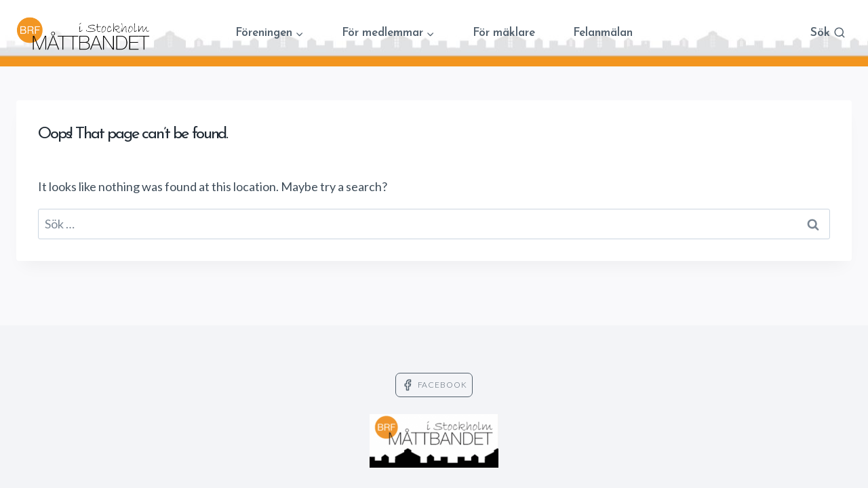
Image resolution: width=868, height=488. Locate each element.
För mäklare (504, 33)
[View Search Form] (828, 34)
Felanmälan (603, 33)
